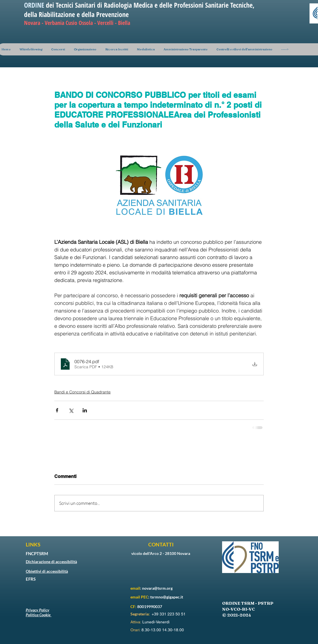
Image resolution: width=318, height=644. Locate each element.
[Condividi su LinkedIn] (85, 410)
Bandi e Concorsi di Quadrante (82, 392)
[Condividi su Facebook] (57, 410)
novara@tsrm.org (157, 588)
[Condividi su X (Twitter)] (71, 410)
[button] (85, 49)
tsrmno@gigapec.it (167, 597)
